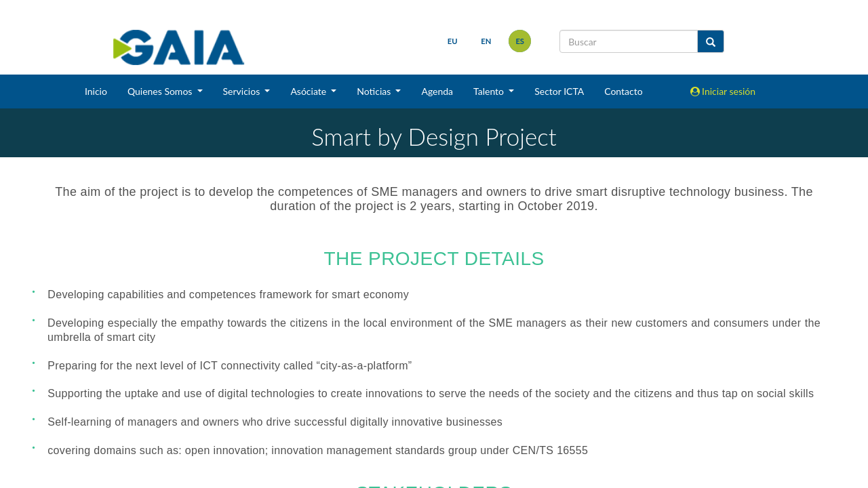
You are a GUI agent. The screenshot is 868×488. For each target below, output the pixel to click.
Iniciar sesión (723, 91)
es (520, 41)
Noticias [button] (375, 91)
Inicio (96, 91)
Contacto (623, 91)
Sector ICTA (559, 91)
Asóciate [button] (309, 91)
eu (453, 41)
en (486, 41)
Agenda (437, 91)
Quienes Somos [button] (161, 91)
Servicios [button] (243, 91)
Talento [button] (490, 91)
